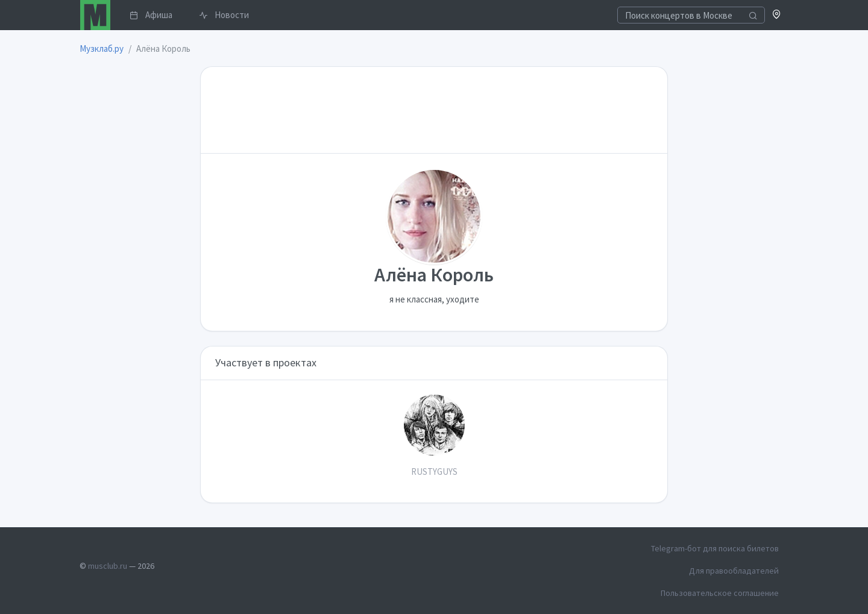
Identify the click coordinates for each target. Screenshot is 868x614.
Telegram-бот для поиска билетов (715, 548)
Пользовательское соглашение (720, 593)
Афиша (151, 15)
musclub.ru (108, 566)
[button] (777, 15)
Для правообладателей (734, 571)
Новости (224, 15)
